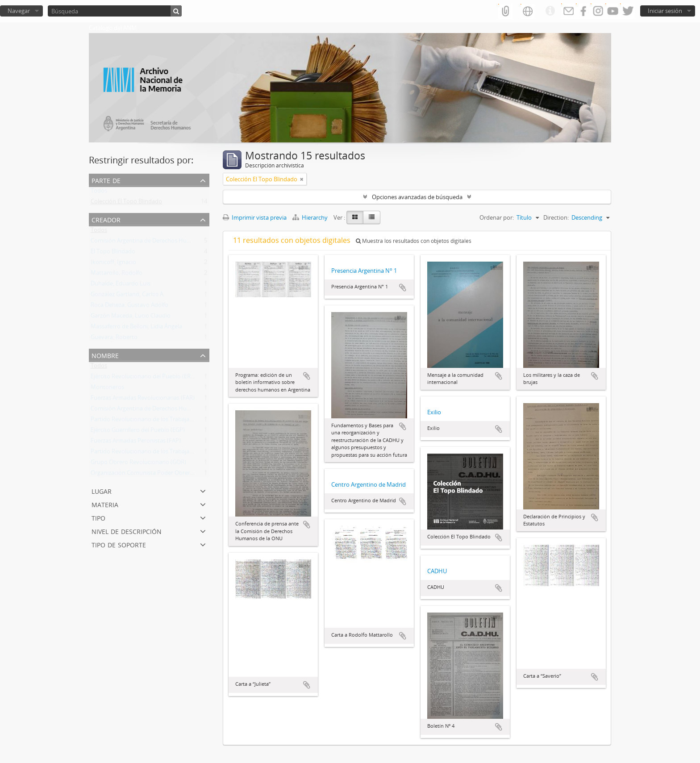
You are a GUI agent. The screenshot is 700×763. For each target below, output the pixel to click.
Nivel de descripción (127, 531)
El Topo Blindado (113, 253)
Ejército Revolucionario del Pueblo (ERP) (143, 378)
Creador (106, 219)
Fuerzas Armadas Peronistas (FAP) (136, 442)
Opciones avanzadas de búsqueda (417, 197)
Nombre (105, 355)
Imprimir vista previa (255, 217)
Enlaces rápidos (550, 11)
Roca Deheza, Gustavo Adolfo (129, 307)
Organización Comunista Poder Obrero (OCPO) (153, 475)
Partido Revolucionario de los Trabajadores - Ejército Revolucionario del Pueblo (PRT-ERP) (208, 453)
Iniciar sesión (665, 11)
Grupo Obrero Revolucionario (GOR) (138, 464)
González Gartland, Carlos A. (128, 296)
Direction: (556, 217)
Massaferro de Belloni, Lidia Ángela (136, 328)
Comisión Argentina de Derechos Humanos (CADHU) (160, 242)
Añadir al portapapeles (307, 376)
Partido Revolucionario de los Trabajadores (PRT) (155, 421)
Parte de (106, 180)
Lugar (102, 490)
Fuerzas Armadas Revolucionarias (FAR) (143, 400)
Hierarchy (311, 217)
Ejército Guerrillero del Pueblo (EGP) (138, 432)
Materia (105, 504)
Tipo (98, 517)
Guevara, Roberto (114, 339)
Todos (99, 192)
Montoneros (107, 389)
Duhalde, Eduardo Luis (121, 285)
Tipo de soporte (119, 544)
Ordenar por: (497, 217)
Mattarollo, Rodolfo (117, 275)
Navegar (19, 11)
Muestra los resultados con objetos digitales (414, 241)
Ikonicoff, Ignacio (113, 264)
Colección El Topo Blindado (126, 203)
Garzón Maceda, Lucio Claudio (131, 317)
